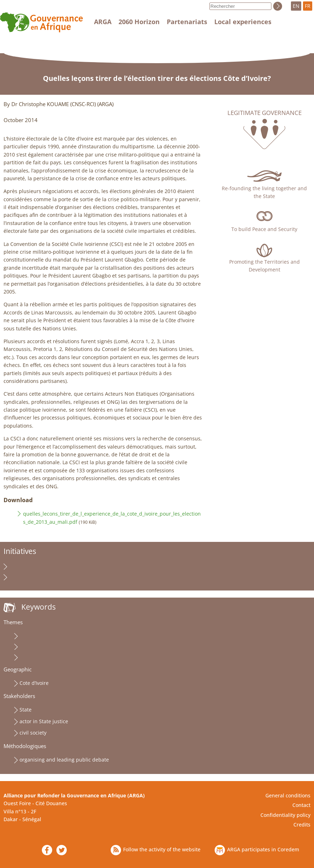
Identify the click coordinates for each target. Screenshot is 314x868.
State (26, 710)
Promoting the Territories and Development (265, 266)
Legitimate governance (265, 113)
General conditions (288, 795)
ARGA (103, 22)
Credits (302, 825)
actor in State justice (44, 721)
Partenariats (187, 22)
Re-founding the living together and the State (264, 192)
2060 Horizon (139, 22)
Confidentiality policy (285, 815)
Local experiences (243, 22)
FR (308, 6)
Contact (301, 805)
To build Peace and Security (264, 229)
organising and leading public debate (64, 760)
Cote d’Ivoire (34, 683)
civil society (33, 733)
